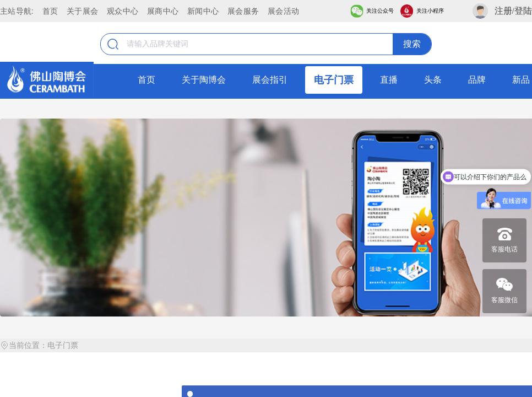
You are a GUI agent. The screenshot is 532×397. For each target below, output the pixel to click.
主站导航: (17, 11)
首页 (50, 11)
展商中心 (163, 11)
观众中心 (123, 11)
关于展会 (82, 11)
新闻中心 (203, 11)
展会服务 (243, 11)
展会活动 (283, 11)
